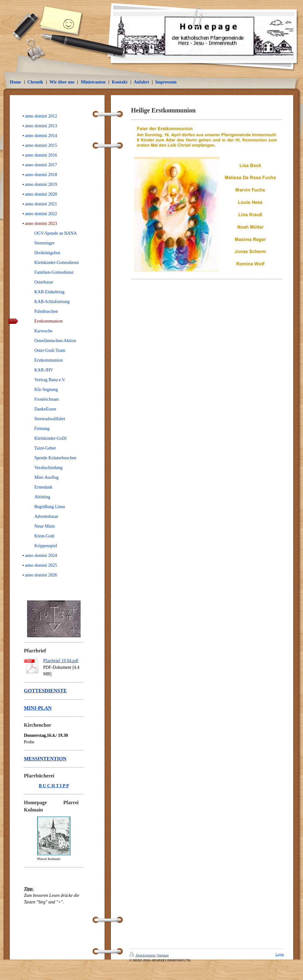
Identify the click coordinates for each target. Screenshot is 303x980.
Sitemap (163, 955)
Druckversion (143, 955)
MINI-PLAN (38, 708)
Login (280, 954)
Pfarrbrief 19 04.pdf (61, 661)
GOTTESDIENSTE (45, 691)
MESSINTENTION (45, 759)
